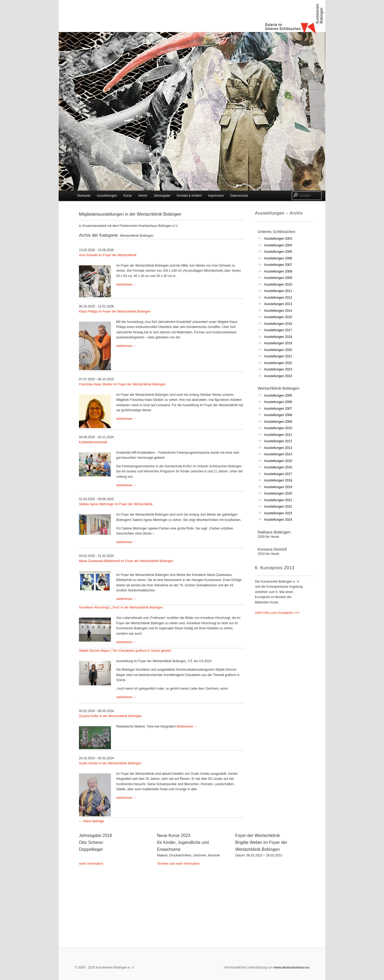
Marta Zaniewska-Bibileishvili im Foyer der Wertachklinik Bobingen (126, 561)
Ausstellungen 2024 (278, 376)
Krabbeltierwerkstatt (93, 442)
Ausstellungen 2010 (278, 284)
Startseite (84, 196)
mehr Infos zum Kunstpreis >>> (277, 613)
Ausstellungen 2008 (278, 271)
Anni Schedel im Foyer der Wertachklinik (108, 255)
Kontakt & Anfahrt (189, 196)
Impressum (216, 196)
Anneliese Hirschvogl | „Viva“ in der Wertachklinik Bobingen (121, 607)
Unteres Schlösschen (277, 232)
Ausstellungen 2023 (278, 369)
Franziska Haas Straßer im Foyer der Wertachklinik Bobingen (122, 384)
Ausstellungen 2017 (278, 330)
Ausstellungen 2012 (278, 298)
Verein (143, 196)
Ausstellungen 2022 (278, 363)
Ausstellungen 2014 (278, 311)
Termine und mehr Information (178, 864)
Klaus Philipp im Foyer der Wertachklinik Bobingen (115, 311)
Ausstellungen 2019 (278, 343)
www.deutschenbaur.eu (291, 967)
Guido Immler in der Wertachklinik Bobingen (110, 763)
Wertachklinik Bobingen (278, 388)
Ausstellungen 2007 (278, 265)
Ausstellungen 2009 (278, 278)
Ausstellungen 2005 (278, 252)
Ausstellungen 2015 (278, 317)
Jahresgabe (162, 196)
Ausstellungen (107, 196)
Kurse (128, 196)
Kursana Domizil (283, 555)
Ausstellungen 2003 (278, 239)
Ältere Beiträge (92, 821)
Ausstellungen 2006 (278, 258)
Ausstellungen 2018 (278, 337)
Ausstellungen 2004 (278, 245)
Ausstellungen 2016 (278, 324)
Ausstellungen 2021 (278, 356)
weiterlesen (126, 284)
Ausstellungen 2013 (278, 304)
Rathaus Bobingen (283, 538)
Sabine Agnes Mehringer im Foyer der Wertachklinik (116, 504)
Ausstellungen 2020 (278, 350)
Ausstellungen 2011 (278, 291)
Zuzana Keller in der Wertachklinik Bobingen (110, 716)
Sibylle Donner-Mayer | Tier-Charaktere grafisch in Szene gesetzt (125, 651)
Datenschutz (239, 196)
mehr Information (91, 864)
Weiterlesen (187, 726)
